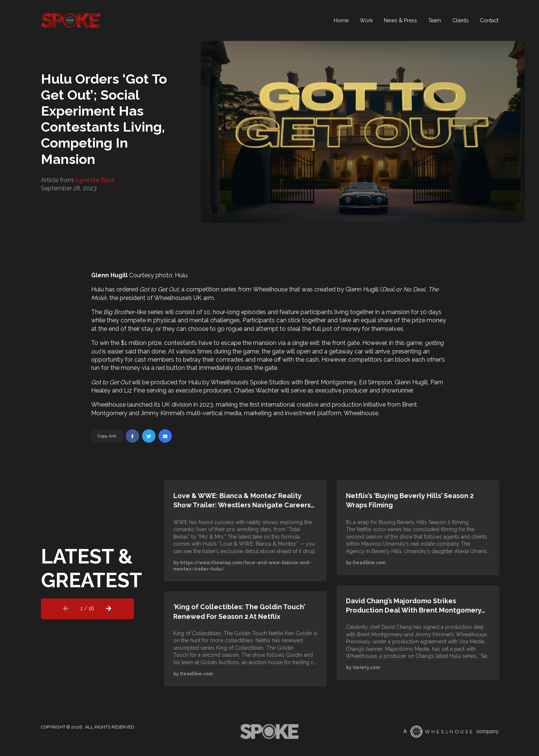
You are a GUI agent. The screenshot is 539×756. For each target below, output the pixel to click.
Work (366, 20)
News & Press (400, 20)
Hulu (97, 289)
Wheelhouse (270, 289)
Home (341, 20)
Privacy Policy (60, 736)
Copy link (107, 436)
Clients (461, 20)
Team (435, 20)
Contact (489, 20)
